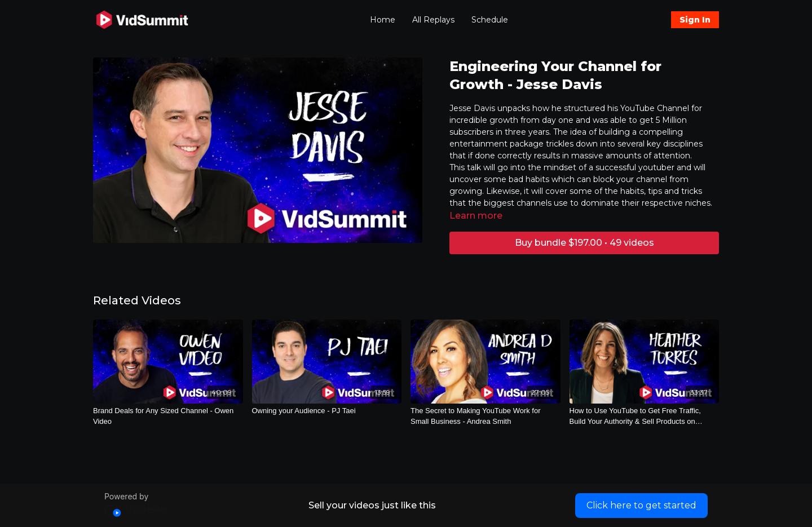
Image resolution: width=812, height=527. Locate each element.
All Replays (433, 20)
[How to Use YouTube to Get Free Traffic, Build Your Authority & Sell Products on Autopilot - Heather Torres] (645, 416)
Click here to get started (641, 505)
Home (383, 20)
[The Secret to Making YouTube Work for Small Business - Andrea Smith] (486, 416)
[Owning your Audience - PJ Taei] (327, 411)
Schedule (490, 20)
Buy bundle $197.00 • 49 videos (584, 243)
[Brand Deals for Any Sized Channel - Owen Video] (168, 416)
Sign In (695, 20)
